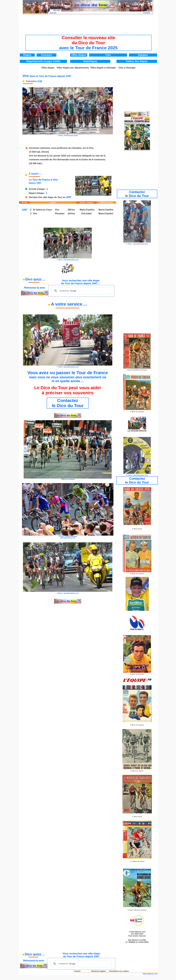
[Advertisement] (88, 26)
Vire (35, 214)
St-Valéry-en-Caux (42, 210)
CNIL (144, 940)
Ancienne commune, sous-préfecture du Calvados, (56, 148)
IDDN (146, 942)
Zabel (89, 214)
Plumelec (60, 214)
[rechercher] (81, 291)
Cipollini (90, 210)
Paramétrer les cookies (119, 971)
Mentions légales (99, 971)
